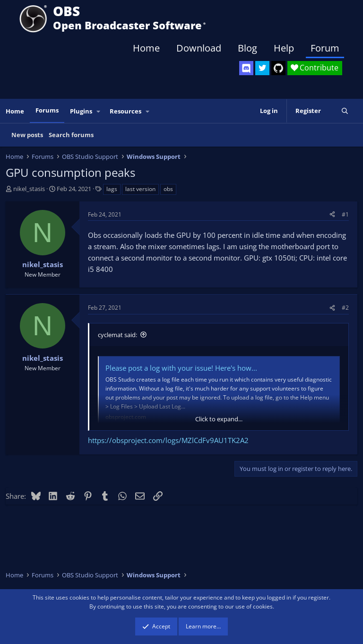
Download (199, 48)
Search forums (71, 135)
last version (140, 189)
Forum (325, 48)
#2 (345, 308)
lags (112, 189)
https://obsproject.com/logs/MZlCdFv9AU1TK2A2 (168, 440)
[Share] (332, 214)
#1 (345, 214)
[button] (99, 111)
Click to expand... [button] (219, 419)
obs (168, 189)
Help (284, 48)
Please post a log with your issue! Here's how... (181, 368)
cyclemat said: (117, 335)
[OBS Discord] (246, 68)
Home (146, 48)
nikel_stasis (29, 189)
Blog (247, 48)
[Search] (345, 111)
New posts (27, 135)
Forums (47, 110)
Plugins (81, 111)
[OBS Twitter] (262, 68)
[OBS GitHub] (278, 68)
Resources (125, 111)
